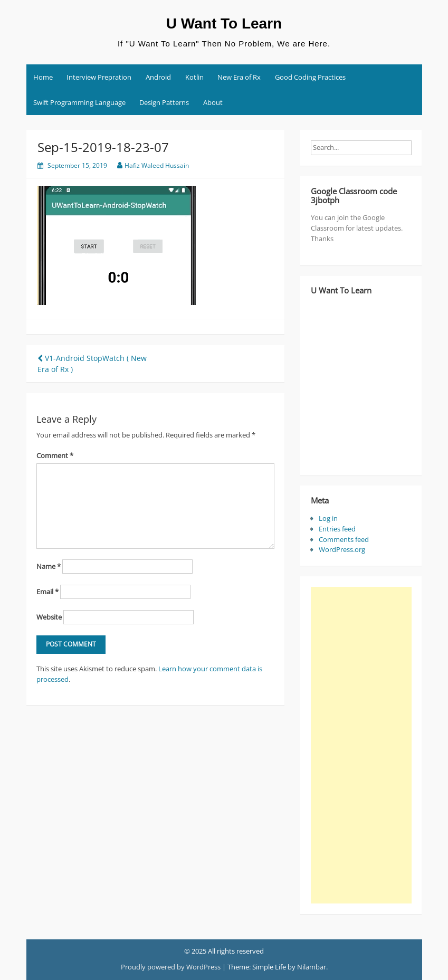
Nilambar (312, 967)
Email (47, 592)
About (213, 102)
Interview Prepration (99, 77)
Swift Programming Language (79, 102)
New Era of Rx (239, 77)
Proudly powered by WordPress (171, 967)
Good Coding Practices (310, 77)
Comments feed (344, 539)
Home (43, 77)
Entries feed (337, 529)
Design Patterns (164, 102)
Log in (328, 518)
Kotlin (194, 77)
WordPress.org (342, 549)
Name (49, 566)
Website (49, 617)
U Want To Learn (224, 23)
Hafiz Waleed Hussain (157, 165)
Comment (55, 455)
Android (158, 77)
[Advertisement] (361, 745)
